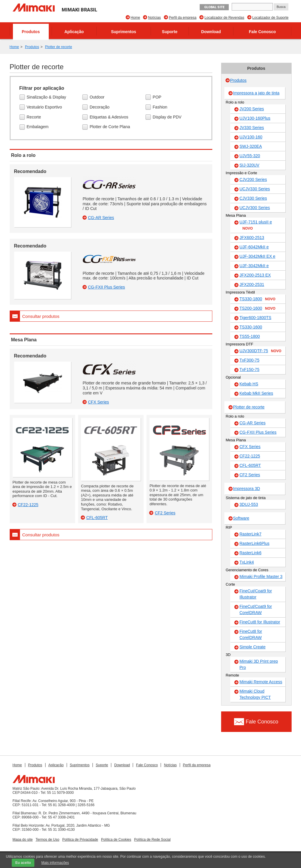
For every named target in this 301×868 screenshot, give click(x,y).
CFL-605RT (250, 465)
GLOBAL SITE (214, 7)
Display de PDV (168, 117)
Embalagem (38, 127)
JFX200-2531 (252, 284)
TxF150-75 (250, 369)
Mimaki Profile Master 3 (261, 577)
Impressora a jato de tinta (256, 93)
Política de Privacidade (80, 840)
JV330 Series (252, 128)
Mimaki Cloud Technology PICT (255, 694)
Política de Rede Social (152, 840)
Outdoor (98, 97)
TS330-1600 (251, 327)
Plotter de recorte (58, 47)
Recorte (35, 117)
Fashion (161, 107)
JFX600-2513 (252, 238)
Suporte (170, 32)
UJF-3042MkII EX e (258, 256)
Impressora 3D (247, 489)
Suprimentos (124, 32)
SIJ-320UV (250, 165)
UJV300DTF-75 (261, 351)
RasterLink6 (251, 553)
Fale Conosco (263, 32)
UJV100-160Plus (255, 118)
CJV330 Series (253, 198)
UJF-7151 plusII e (256, 225)
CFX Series (250, 447)
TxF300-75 (250, 360)
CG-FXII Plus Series (258, 432)
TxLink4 (247, 562)
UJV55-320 (250, 156)
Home (135, 18)
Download (211, 32)
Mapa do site (23, 840)
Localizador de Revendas (224, 18)
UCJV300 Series (255, 208)
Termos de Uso (47, 840)
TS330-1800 (258, 299)
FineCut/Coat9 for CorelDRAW (256, 610)
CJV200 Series (253, 179)
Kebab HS (249, 384)
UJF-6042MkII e (254, 247)
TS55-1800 (250, 336)
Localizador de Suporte (270, 18)
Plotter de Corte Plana (111, 127)
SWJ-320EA (251, 146)
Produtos (31, 32)
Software (241, 518)
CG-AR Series (253, 423)
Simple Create (253, 647)
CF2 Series (250, 475)
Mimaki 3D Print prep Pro (259, 664)
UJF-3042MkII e (254, 266)
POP (158, 97)
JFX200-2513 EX (255, 275)
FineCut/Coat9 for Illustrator (256, 594)
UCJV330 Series (255, 189)
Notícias (154, 18)
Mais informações (55, 863)
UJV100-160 (251, 137)
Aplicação (74, 32)
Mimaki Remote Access (261, 682)
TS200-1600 (258, 308)
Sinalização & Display (47, 97)
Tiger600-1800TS (255, 318)
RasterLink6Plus (255, 543)
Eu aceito (23, 863)
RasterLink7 (251, 534)
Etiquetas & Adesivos (110, 117)
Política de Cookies (116, 840)
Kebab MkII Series (256, 393)
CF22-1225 (250, 456)
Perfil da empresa (183, 18)
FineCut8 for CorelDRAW (251, 634)
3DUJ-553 (249, 504)
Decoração (100, 107)
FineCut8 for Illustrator (260, 622)
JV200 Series (252, 109)
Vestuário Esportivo (45, 107)
